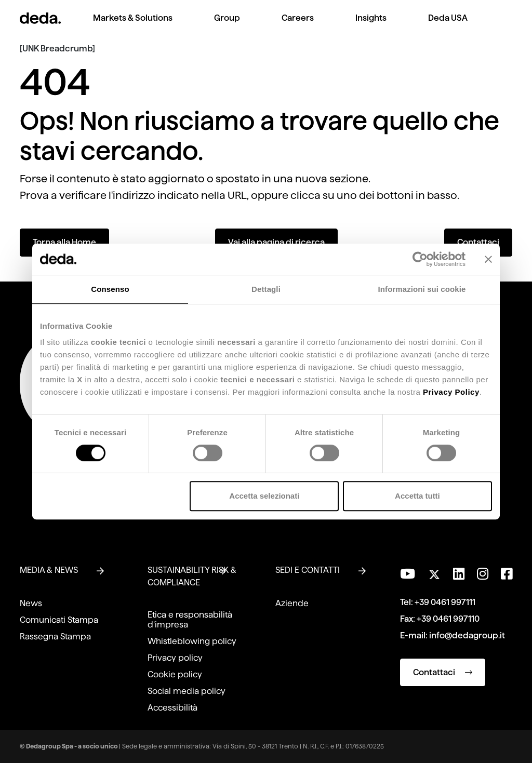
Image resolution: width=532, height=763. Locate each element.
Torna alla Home (64, 242)
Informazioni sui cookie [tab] (422, 289)
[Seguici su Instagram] (483, 574)
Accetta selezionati (264, 496)
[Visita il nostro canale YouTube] (408, 574)
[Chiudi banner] (488, 259)
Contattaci (478, 242)
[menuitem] (133, 26)
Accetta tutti (417, 496)
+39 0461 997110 (448, 619)
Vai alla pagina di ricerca (276, 242)
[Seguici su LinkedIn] (459, 574)
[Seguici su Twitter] (434, 572)
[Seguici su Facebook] (507, 574)
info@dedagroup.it (467, 635)
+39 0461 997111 (445, 602)
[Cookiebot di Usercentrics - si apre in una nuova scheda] (420, 259)
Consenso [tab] (110, 289)
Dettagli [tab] (266, 289)
